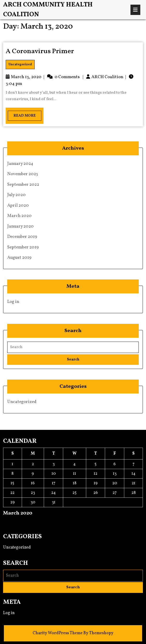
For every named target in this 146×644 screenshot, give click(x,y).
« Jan (8, 522)
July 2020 (16, 195)
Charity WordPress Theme (58, 633)
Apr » (19, 522)
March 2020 (19, 216)
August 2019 (19, 258)
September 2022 (23, 185)
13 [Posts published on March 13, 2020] (115, 474)
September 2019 (23, 247)
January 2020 (20, 226)
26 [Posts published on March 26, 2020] (96, 493)
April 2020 (18, 206)
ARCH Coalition (107, 77)
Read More (22, 114)
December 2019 (22, 237)
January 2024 (20, 164)
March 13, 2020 (26, 77)
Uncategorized (20, 65)
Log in (13, 302)
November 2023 (23, 174)
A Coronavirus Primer (40, 51)
